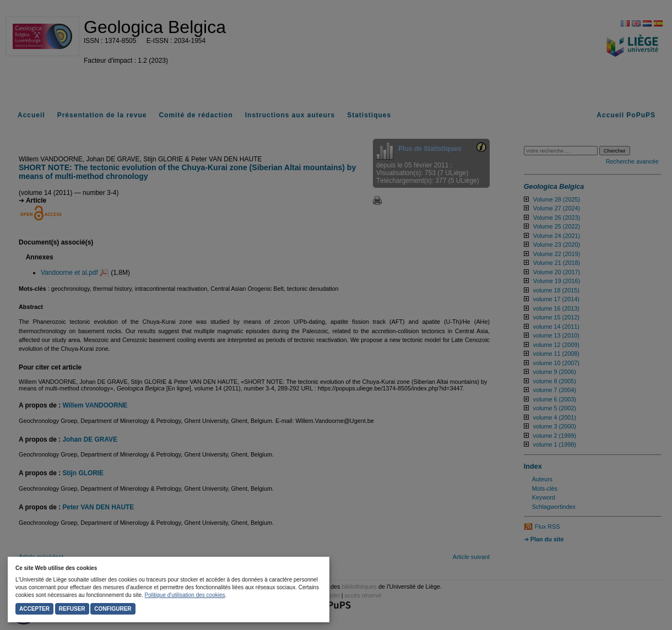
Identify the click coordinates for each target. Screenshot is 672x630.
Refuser (72, 609)
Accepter (34, 609)
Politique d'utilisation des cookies (185, 595)
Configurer (113, 609)
